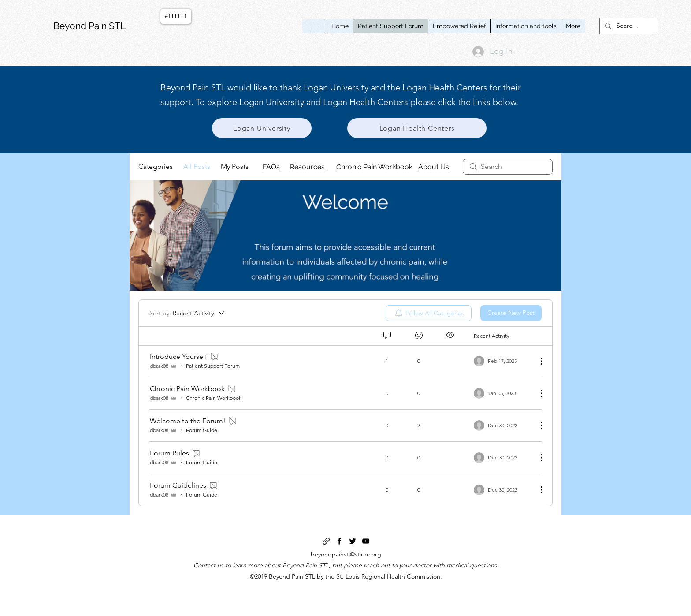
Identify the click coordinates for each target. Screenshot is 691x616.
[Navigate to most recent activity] (502, 361)
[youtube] (366, 541)
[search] (508, 167)
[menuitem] (429, 313)
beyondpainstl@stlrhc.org (346, 554)
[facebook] (339, 541)
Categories (156, 166)
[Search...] (628, 26)
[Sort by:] (188, 313)
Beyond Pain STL (89, 26)
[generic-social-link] (326, 541)
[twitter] (353, 541)
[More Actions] (537, 361)
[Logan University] (262, 128)
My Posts (235, 166)
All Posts (197, 166)
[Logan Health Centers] (417, 128)
